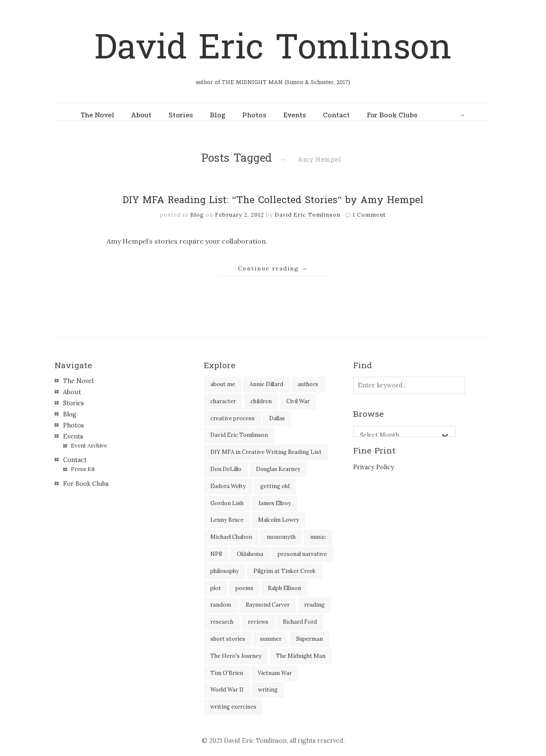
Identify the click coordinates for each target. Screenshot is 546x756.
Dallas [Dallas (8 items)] (277, 418)
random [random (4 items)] (221, 605)
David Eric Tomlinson (273, 48)
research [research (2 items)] (222, 622)
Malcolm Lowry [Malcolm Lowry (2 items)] (279, 520)
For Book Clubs (392, 115)
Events (295, 115)
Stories (181, 115)
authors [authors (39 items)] (308, 384)
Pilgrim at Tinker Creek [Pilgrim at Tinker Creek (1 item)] (285, 571)
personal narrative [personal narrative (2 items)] (302, 554)
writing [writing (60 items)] (268, 690)
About (141, 115)
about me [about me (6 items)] (223, 384)
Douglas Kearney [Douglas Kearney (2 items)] (278, 469)
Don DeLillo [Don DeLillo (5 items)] (226, 469)
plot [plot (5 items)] (216, 588)
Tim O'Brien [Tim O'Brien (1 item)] (227, 673)
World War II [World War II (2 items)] (227, 690)
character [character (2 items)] (223, 401)
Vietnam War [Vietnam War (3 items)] (275, 673)
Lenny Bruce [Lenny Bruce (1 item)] (227, 520)
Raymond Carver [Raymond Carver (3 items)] (268, 605)
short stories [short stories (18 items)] (228, 639)
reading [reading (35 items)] (314, 605)
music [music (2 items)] (318, 537)
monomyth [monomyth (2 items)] (281, 537)
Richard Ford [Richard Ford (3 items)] (300, 622)
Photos (254, 115)
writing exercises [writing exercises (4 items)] (233, 707)
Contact (336, 115)
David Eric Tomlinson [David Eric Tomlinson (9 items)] (239, 435)
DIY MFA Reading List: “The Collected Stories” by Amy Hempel (273, 200)
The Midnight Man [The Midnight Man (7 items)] (301, 656)
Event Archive (89, 446)
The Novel (97, 115)
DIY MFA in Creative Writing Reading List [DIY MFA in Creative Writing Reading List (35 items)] (266, 452)
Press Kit (83, 469)
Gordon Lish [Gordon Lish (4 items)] (227, 503)
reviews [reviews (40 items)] (258, 622)
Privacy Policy (374, 467)
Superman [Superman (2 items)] (309, 639)
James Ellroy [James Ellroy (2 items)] (274, 503)
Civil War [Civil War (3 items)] (298, 401)
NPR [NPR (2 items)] (216, 554)
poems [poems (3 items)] (244, 588)
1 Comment (369, 215)
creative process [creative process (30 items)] (232, 418)
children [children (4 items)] (261, 401)
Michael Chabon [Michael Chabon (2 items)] (231, 537)
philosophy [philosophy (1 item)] (225, 571)
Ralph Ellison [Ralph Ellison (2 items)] (285, 588)
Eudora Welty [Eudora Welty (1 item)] (228, 486)
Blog (218, 115)
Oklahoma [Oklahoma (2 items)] (250, 554)
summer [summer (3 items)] (271, 639)
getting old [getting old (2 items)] (275, 486)
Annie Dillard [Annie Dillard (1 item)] (266, 384)
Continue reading (273, 268)
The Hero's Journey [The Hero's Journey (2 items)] (236, 656)
